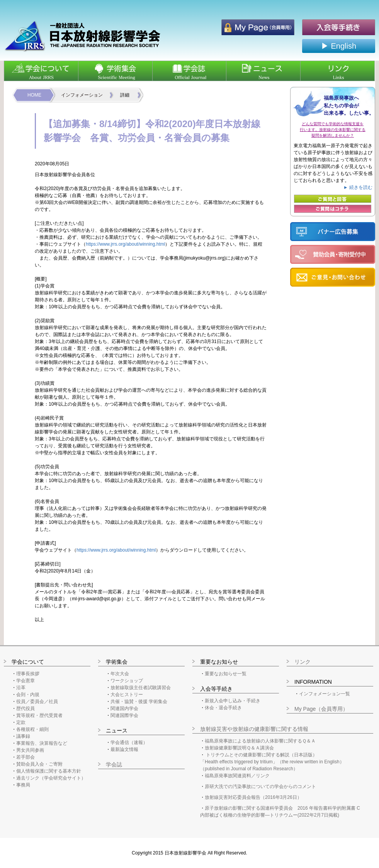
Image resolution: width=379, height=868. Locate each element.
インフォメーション (82, 95)
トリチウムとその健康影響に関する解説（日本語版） (262, 755)
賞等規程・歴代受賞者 (39, 715)
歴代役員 (25, 708)
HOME (34, 95)
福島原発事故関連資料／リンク (237, 776)
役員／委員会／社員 (37, 702)
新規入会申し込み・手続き (233, 701)
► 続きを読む (358, 187)
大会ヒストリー (127, 695)
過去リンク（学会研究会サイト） (51, 778)
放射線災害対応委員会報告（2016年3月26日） (253, 797)
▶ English (339, 46)
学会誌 (114, 764)
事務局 (23, 785)
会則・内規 (28, 695)
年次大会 (120, 674)
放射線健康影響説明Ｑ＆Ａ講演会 (239, 748)
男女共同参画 (30, 750)
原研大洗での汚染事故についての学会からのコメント (260, 786)
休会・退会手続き (223, 708)
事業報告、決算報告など (42, 743)
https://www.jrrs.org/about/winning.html (125, 244)
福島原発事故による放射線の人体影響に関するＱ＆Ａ (260, 741)
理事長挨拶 (28, 674)
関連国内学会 (124, 708)
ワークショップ (127, 681)
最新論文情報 (124, 749)
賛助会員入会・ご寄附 (39, 764)
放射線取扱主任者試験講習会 (141, 688)
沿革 (21, 688)
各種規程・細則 (32, 729)
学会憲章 (25, 681)
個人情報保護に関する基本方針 (49, 771)
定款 (21, 722)
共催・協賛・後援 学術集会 (139, 702)
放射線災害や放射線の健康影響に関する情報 (254, 729)
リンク (303, 662)
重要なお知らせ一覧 (226, 674)
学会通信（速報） (129, 742)
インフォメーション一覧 (325, 694)
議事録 (23, 736)
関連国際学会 (124, 715)
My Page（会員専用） (321, 709)
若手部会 (25, 757)
